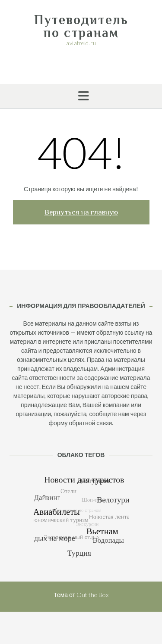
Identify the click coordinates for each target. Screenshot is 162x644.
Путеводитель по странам (81, 26)
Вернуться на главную (81, 212)
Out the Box (92, 595)
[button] (81, 96)
